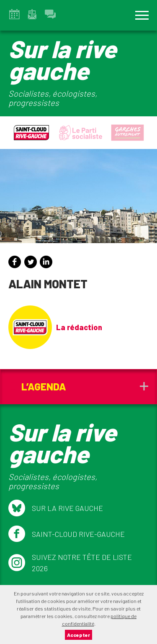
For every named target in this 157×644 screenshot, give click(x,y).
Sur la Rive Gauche (56, 508)
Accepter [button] (78, 635)
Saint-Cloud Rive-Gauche (67, 534)
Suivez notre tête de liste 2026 (70, 563)
